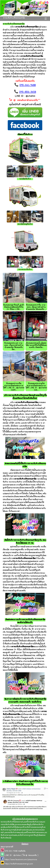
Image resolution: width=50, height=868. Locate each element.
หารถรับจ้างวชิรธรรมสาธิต (14, 18)
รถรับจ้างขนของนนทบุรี (34, 827)
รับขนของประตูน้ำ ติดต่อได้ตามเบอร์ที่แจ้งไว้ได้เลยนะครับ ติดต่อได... (36, 345)
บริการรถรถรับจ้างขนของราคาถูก (25, 819)
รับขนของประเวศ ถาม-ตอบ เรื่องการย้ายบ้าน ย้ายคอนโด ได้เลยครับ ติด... (14, 346)
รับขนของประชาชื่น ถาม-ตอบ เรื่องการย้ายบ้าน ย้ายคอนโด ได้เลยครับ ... (36, 307)
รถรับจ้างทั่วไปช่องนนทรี (15, 827)
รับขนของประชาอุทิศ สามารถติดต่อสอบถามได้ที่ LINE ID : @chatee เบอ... (36, 387)
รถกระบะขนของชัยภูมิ (23, 825)
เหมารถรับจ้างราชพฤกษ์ (14, 833)
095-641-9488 (28, 85)
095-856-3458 (28, 92)
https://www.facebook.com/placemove (21, 860)
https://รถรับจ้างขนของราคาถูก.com (19, 864)
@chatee (17, 855)
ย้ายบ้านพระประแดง (25, 830)
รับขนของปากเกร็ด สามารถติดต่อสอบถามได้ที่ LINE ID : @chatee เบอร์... (14, 387)
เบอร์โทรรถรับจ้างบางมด (33, 822)
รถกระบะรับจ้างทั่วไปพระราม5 (12, 822)
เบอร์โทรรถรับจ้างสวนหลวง (34, 833)
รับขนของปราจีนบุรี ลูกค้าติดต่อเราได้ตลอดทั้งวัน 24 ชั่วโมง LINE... (14, 307)
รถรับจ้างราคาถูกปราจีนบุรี (28, 835)
